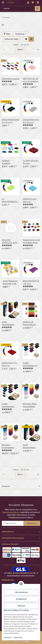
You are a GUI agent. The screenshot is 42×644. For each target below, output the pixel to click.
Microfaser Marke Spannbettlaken (30, 405)
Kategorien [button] (6, 486)
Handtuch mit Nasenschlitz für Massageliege (29, 323)
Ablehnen (22, 606)
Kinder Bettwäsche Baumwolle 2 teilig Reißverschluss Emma (10, 283)
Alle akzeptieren (22, 592)
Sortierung (20, 34)
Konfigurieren (21, 599)
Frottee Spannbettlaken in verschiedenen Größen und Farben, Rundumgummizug (31, 365)
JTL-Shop (25, 641)
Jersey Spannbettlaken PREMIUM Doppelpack (29, 447)
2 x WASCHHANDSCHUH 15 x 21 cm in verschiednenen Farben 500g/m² (11, 201)
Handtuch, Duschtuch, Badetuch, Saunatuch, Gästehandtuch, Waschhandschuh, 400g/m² (9, 162)
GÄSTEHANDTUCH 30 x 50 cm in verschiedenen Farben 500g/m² (31, 121)
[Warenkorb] (38, 3)
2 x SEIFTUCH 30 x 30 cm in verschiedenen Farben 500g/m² (31, 162)
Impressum (8, 637)
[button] (28, 3)
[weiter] (38, 50)
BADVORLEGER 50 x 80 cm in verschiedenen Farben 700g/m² (31, 283)
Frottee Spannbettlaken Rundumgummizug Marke (9, 405)
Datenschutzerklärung (11, 512)
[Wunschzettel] (33, 3)
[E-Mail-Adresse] (13, 523)
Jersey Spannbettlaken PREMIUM (8, 323)
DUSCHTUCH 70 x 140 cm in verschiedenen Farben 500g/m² (9, 365)
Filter (7, 34)
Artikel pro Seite (11, 39)
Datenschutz (18, 637)
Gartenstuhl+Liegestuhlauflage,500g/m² (11, 79)
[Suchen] (18, 9)
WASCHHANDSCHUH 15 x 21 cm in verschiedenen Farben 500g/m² (11, 121)
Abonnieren (32, 523)
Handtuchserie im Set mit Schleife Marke (31, 241)
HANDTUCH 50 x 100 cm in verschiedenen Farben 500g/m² (30, 201)
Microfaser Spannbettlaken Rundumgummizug (9, 447)
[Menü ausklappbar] (3, 1)
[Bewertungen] (7, 81)
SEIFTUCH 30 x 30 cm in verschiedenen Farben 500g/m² (31, 80)
